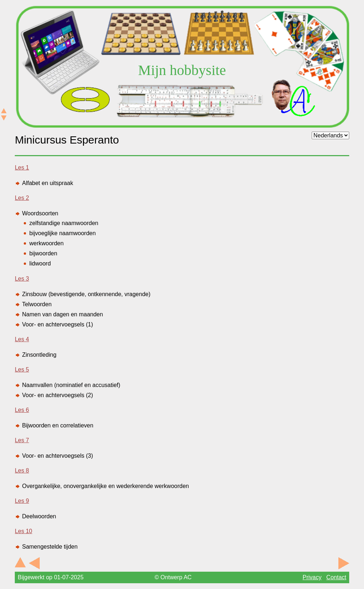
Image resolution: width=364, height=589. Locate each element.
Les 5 (22, 370)
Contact (336, 577)
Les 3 (22, 279)
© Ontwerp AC (173, 577)
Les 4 (22, 339)
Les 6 (22, 410)
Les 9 (22, 501)
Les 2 (22, 198)
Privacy (312, 577)
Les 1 (22, 168)
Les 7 (22, 440)
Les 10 (23, 531)
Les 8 (22, 471)
